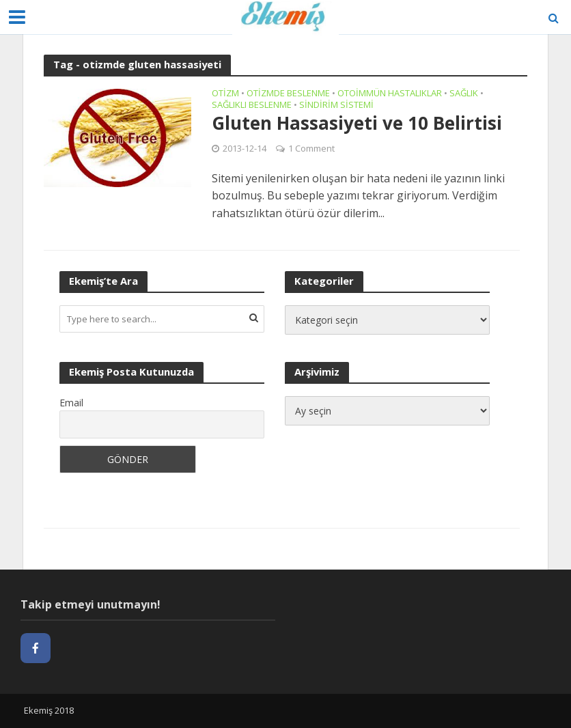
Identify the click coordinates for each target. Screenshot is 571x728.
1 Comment (311, 148)
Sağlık (464, 94)
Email (71, 403)
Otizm (225, 94)
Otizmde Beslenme (288, 94)
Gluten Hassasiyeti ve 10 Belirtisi (357, 124)
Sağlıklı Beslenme (252, 106)
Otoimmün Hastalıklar (390, 94)
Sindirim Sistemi (336, 106)
